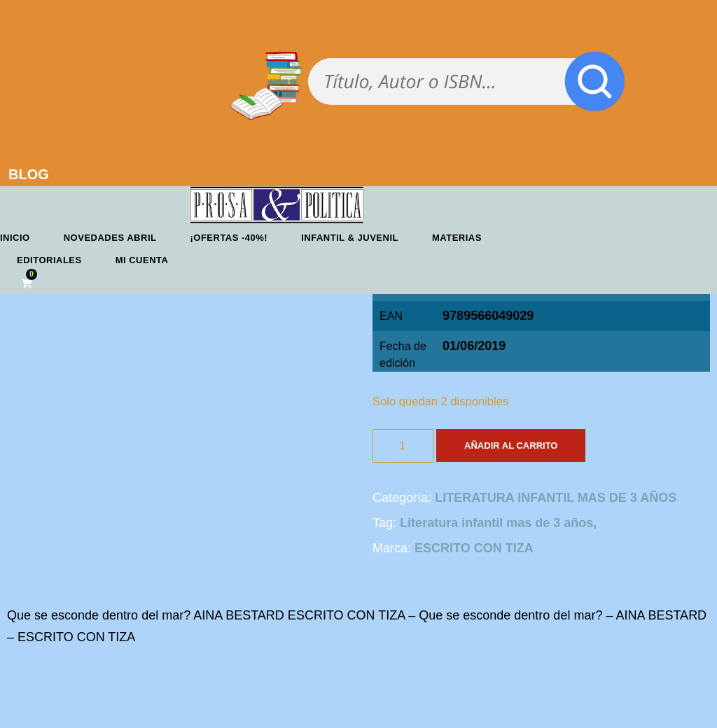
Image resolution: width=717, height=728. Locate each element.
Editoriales (49, 260)
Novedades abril (110, 238)
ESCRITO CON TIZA (474, 548)
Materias (457, 238)
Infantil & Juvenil (350, 238)
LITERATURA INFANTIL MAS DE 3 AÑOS (556, 498)
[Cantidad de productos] (403, 446)
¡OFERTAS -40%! (229, 238)
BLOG (29, 174)
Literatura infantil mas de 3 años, (498, 523)
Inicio (15, 238)
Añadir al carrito (511, 446)
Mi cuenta (142, 260)
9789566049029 (488, 316)
